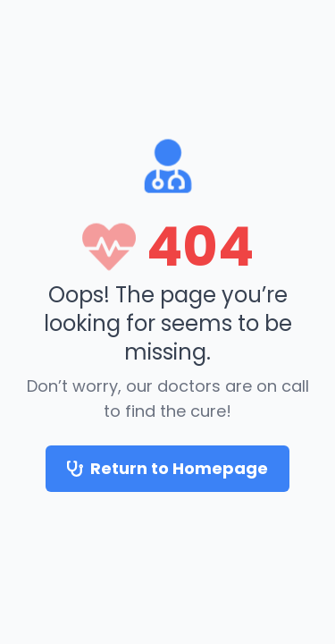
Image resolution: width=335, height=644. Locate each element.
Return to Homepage (167, 468)
